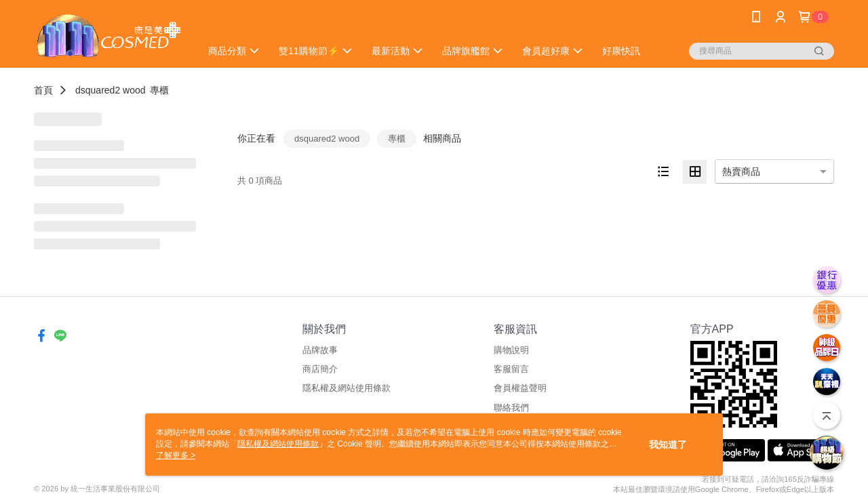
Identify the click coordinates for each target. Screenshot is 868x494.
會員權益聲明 (520, 388)
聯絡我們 (511, 408)
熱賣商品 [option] (741, 171)
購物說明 (511, 350)
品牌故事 (320, 350)
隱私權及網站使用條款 (347, 388)
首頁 (43, 90)
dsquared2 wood (111, 90)
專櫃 (159, 90)
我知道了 (668, 445)
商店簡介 (320, 369)
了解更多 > (176, 455)
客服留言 (511, 369)
